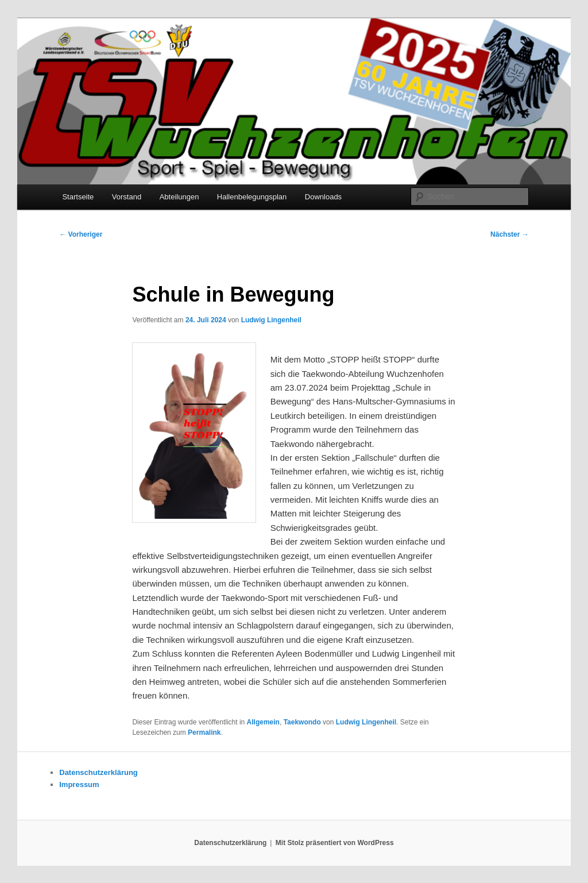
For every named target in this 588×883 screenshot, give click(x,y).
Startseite (78, 197)
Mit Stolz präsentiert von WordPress (335, 843)
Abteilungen (179, 197)
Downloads (323, 197)
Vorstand (127, 197)
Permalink (204, 732)
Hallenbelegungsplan (252, 197)
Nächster (510, 234)
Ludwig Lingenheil (271, 320)
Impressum (79, 784)
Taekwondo (302, 722)
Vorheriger (81, 234)
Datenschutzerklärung (98, 772)
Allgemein (263, 722)
